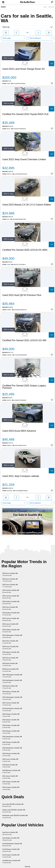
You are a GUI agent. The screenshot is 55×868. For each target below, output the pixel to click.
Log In (45, 7)
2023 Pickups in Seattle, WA (11, 732)
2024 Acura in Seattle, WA (10, 670)
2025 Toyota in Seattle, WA (11, 597)
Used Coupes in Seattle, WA (11, 856)
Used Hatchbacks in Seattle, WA (12, 845)
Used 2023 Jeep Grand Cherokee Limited (24, 159)
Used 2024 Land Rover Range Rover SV (24, 69)
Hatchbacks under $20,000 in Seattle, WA (15, 816)
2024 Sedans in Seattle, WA (11, 603)
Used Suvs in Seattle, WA (10, 833)
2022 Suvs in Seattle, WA (10, 608)
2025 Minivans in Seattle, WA (11, 771)
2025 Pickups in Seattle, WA (11, 743)
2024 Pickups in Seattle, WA (11, 715)
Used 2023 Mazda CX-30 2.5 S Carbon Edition (27, 205)
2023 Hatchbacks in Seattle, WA (12, 710)
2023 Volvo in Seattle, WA (10, 642)
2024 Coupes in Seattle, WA (11, 783)
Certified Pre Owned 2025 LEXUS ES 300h (25, 250)
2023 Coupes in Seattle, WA (11, 788)
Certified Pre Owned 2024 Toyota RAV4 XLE (25, 114)
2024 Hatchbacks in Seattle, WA (12, 681)
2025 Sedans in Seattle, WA (11, 631)
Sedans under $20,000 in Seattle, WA (14, 811)
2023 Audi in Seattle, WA (10, 664)
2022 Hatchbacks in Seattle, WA (12, 749)
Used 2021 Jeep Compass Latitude (21, 476)
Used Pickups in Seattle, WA (11, 850)
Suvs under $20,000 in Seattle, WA (13, 805)
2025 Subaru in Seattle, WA (11, 653)
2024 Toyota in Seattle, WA (11, 591)
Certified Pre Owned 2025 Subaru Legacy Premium (24, 387)
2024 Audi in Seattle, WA (10, 687)
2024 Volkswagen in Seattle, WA (12, 676)
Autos (3, 7)
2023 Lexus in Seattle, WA (10, 625)
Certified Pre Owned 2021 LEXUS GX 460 (24, 340)
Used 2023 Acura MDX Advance (19, 431)
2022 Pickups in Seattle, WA (11, 755)
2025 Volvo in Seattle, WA (10, 659)
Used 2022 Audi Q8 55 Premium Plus (22, 295)
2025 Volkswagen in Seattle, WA (12, 698)
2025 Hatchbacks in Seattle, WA (12, 738)
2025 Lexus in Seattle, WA (10, 648)
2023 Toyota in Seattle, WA (11, 619)
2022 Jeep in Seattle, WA (10, 777)
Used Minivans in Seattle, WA (11, 862)
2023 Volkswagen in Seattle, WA (12, 636)
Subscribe (51, 7)
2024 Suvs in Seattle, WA (10, 580)
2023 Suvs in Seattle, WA (10, 574)
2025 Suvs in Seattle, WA (10, 586)
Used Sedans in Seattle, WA (11, 839)
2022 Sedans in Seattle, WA (11, 726)
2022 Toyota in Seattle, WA (11, 704)
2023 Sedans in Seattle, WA (11, 614)
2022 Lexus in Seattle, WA (10, 760)
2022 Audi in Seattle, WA (10, 766)
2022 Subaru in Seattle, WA (11, 721)
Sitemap (27, 867)
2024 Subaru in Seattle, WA (11, 693)
